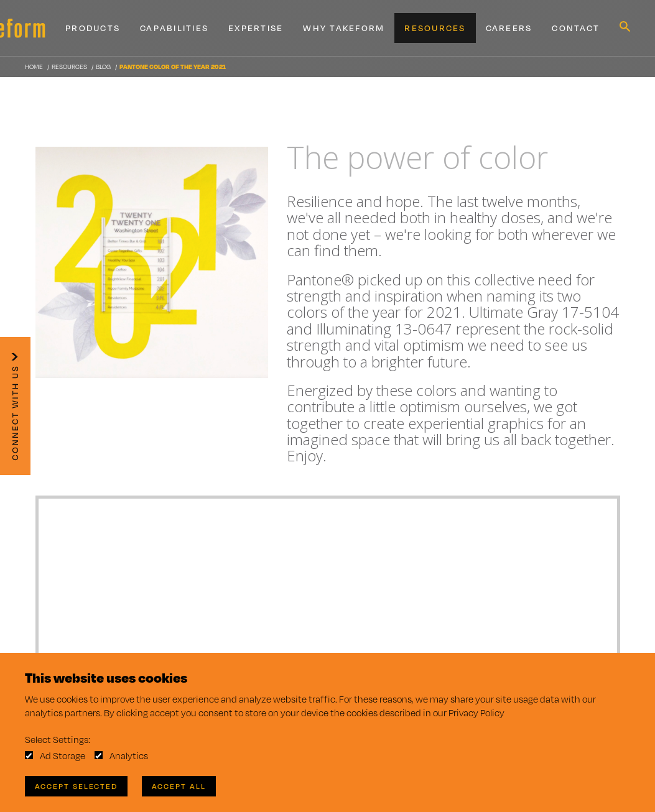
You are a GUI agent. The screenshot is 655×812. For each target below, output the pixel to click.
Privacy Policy (476, 713)
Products (93, 28)
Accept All (179, 786)
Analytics (129, 756)
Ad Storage (63, 756)
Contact (576, 28)
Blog (103, 67)
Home (34, 67)
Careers (509, 28)
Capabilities (174, 28)
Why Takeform (344, 28)
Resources (435, 28)
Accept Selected (76, 786)
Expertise (256, 28)
